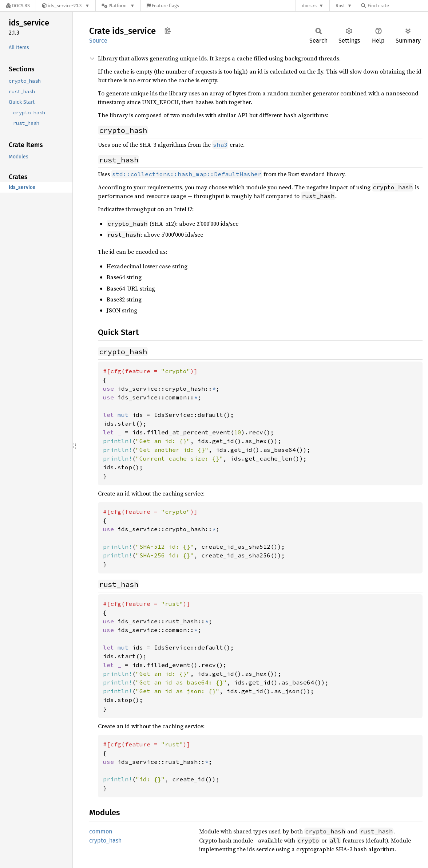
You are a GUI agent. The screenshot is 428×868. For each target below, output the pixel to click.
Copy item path (168, 31)
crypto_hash (105, 841)
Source (98, 41)
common (101, 831)
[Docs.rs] (18, 6)
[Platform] (118, 6)
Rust (340, 6)
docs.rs (309, 6)
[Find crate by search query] (397, 6)
